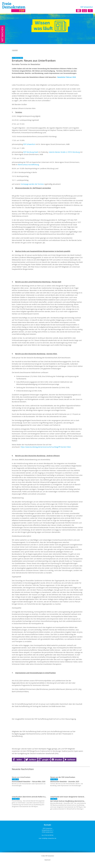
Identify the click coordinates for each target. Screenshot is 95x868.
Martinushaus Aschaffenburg (28, 165)
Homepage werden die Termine (32, 184)
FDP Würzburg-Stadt (31, 152)
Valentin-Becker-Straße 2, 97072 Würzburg (64, 152)
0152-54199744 (49, 835)
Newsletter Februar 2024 (67, 77)
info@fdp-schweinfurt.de (49, 838)
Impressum (47, 860)
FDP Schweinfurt (29, 144)
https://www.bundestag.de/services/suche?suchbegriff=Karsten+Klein (46, 447)
